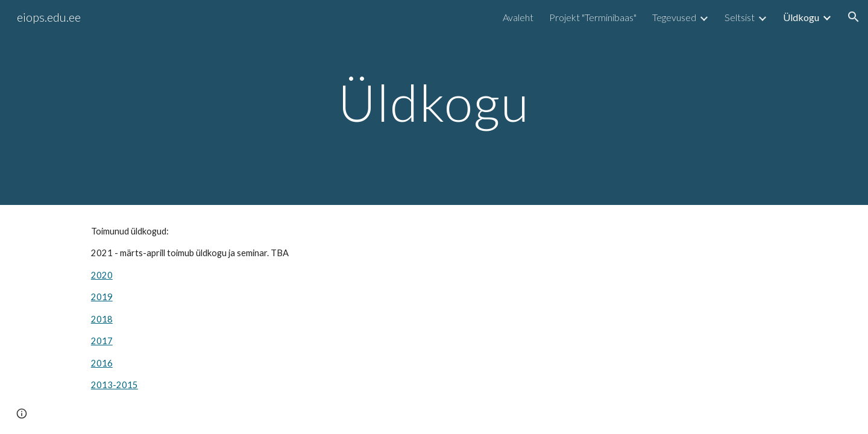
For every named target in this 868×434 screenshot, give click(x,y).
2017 (102, 341)
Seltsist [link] (740, 17)
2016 (102, 363)
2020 (102, 275)
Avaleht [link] (518, 17)
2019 (102, 297)
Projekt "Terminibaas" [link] (593, 17)
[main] (434, 102)
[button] (854, 17)
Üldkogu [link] (801, 17)
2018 (102, 319)
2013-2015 (115, 385)
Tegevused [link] (674, 17)
